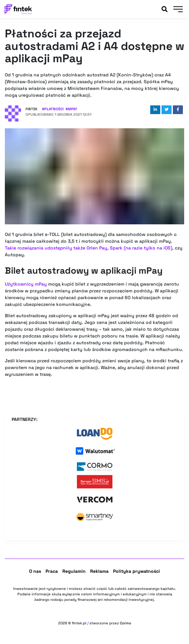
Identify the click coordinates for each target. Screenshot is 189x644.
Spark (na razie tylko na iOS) (141, 248)
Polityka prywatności (136, 571)
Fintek (31, 109)
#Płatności (53, 109)
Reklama (99, 571)
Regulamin (74, 571)
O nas (35, 571)
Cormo (126, 623)
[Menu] (177, 10)
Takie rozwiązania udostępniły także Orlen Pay (56, 248)
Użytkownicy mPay (26, 284)
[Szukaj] (164, 9)
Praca (52, 571)
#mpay (71, 109)
